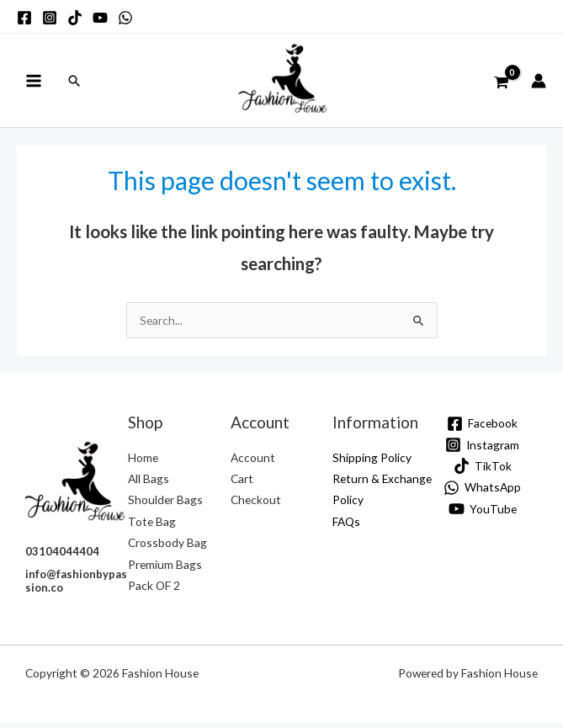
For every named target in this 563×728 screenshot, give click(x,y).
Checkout (256, 505)
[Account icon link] (539, 83)
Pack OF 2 (154, 590)
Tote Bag (152, 526)
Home (143, 462)
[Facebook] (483, 428)
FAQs (346, 526)
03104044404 (62, 556)
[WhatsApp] (483, 492)
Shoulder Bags (165, 505)
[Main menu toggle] (33, 83)
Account (253, 462)
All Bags (149, 484)
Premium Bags (165, 569)
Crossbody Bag (167, 547)
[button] (74, 83)
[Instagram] (483, 450)
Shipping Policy (372, 462)
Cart (242, 484)
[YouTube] (482, 514)
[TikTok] (482, 471)
